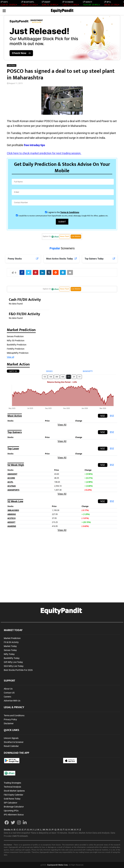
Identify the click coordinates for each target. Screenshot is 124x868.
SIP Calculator (11, 803)
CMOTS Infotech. (20, 836)
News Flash (65, 236)
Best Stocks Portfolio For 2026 (18, 670)
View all (10, 357)
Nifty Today (9, 654)
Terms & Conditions (70, 212)
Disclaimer (9, 723)
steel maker (36, 121)
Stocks (7, 830)
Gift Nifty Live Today (13, 662)
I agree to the (63, 212)
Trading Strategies (12, 783)
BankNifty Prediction (17, 345)
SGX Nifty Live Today (14, 666)
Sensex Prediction (15, 336)
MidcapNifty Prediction (18, 353)
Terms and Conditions (14, 715)
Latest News (12, 65)
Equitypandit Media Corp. (58, 865)
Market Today (10, 646)
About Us (8, 689)
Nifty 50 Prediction (16, 341)
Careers (7, 697)
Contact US (9, 693)
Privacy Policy (10, 719)
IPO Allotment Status (14, 815)
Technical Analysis (12, 787)
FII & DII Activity (11, 642)
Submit (62, 222)
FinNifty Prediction (16, 349)
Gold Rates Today (12, 799)
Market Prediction (12, 638)
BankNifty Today (12, 658)
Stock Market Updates (14, 791)
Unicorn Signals (11, 738)
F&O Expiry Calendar (13, 795)
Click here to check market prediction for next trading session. (44, 153)
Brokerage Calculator (14, 807)
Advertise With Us (12, 701)
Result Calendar (11, 746)
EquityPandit (62, 11)
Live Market (76, 236)
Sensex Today (10, 650)
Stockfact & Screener (14, 742)
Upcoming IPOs (11, 811)
